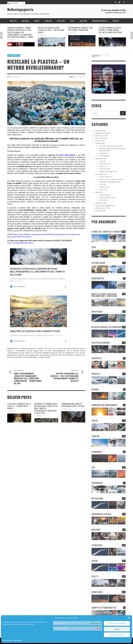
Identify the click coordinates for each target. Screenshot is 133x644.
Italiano (13, 3)
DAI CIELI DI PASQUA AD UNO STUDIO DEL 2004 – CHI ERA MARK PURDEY (51, 30)
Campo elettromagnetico (104, 206)
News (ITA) (99, 136)
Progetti (102, 153)
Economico (103, 169)
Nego (117, 629)
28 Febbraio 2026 (39, 416)
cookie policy (17, 640)
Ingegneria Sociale (101, 133)
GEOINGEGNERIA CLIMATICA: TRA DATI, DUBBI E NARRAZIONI (80, 29)
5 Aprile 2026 (72, 33)
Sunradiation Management (108, 182)
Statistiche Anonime (117, 623)
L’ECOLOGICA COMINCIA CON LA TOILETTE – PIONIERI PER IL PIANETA (19, 406)
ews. (32, 243)
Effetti (97, 192)
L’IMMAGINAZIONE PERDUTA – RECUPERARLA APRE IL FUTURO (73, 405)
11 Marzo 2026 (11, 411)
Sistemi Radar (104, 177)
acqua (78, 181)
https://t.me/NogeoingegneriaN (19, 243)
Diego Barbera (15, 151)
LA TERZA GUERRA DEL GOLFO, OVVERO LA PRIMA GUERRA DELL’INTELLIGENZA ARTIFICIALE (111, 30)
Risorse (102, 166)
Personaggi (103, 156)
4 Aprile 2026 (103, 35)
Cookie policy (8, 640)
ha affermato (40, 202)
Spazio (102, 190)
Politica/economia (105, 198)
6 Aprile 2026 (11, 40)
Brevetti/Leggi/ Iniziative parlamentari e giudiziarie (104, 295)
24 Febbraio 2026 (66, 409)
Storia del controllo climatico (109, 146)
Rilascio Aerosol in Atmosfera (109, 179)
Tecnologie (99, 174)
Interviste (98, 141)
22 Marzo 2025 (15, 77)
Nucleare (102, 187)
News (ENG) (99, 138)
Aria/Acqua (103, 164)
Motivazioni (99, 159)
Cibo (101, 161)
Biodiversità (103, 195)
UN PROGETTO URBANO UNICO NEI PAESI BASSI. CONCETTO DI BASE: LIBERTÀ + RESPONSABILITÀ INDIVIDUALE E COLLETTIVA (46, 408)
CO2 (101, 184)
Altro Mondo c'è (14, 55)
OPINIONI (99, 131)
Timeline (98, 143)
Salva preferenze (117, 635)
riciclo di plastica (66, 166)
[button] (129, 618)
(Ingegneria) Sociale (106, 171)
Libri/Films (99, 203)
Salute (101, 200)
